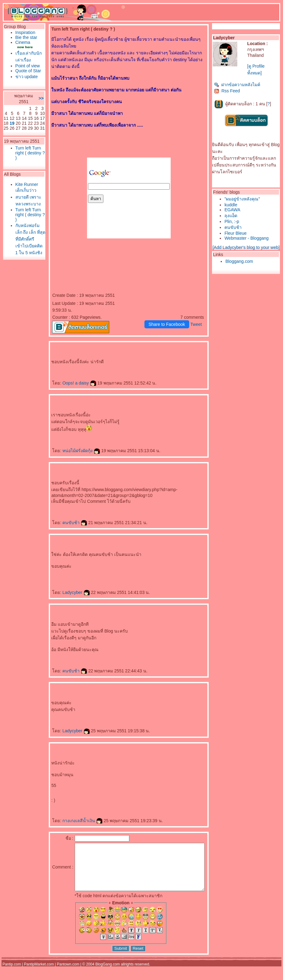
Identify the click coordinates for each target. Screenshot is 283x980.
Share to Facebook (168, 324)
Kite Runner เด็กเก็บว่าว (24, 215)
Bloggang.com (241, 261)
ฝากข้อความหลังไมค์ (239, 85)
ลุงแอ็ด (232, 216)
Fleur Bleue (237, 233)
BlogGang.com (108, 974)
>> (31, 118)
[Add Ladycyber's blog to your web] (247, 247)
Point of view (21, 73)
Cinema (21, 47)
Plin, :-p (233, 221)
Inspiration (24, 32)
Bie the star (21, 40)
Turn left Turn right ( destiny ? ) (24, 178)
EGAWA (234, 210)
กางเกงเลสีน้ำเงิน (72, 821)
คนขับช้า (65, 523)
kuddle (232, 205)
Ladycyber (66, 592)
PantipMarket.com (39, 974)
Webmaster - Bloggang (248, 238)
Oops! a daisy (69, 383)
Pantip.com (12, 974)
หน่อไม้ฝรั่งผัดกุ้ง (71, 451)
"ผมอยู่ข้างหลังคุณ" (244, 199)
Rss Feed (229, 91)
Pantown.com (68, 974)
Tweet (197, 324)
